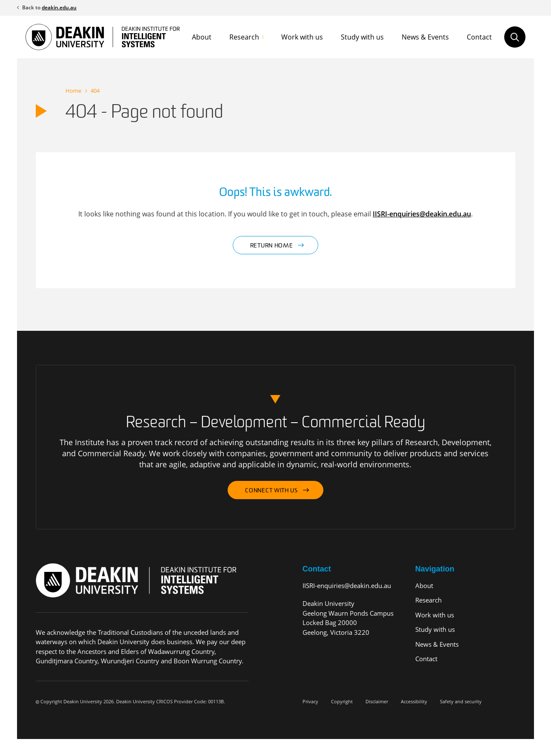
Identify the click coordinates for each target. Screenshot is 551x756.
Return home (272, 246)
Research (244, 37)
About (202, 37)
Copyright (342, 701)
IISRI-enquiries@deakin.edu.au (422, 214)
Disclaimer (377, 701)
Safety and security (461, 701)
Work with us (302, 37)
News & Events (425, 37)
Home (73, 91)
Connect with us (271, 491)
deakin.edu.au (59, 7)
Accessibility (414, 701)
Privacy (310, 701)
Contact (479, 37)
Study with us (362, 37)
